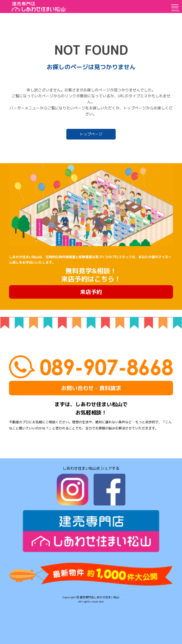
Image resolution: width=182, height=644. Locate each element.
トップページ (91, 134)
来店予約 (91, 292)
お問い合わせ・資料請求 (91, 388)
